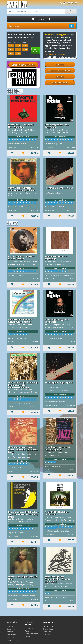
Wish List (47, 632)
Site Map (29, 637)
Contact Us (29, 628)
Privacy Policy (12, 640)
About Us (10, 637)
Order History (49, 629)
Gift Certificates (31, 634)
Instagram (60, 54)
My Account (48, 626)
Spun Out (17, 5)
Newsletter (48, 635)
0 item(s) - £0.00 (41, 19)
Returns (28, 631)
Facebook (49, 54)
